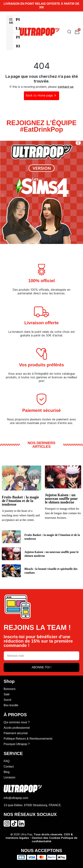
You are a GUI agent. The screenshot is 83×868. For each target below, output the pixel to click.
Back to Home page (41, 95)
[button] (3, 195)
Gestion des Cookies (46, 838)
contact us (66, 87)
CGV (67, 834)
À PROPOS (15, 715)
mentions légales (17, 838)
